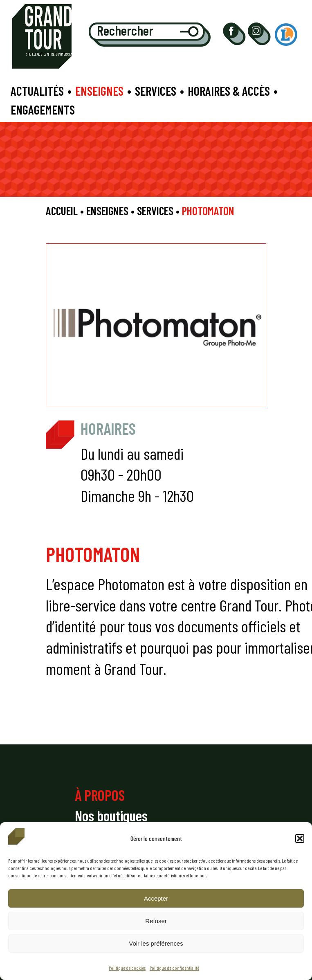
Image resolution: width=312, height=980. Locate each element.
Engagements (43, 110)
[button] (300, 838)
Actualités (37, 91)
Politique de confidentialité (174, 968)
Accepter (156, 898)
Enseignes (99, 91)
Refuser (156, 921)
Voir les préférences (156, 943)
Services (156, 91)
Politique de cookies (127, 968)
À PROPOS (100, 795)
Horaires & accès (229, 91)
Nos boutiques (111, 815)
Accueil (62, 211)
